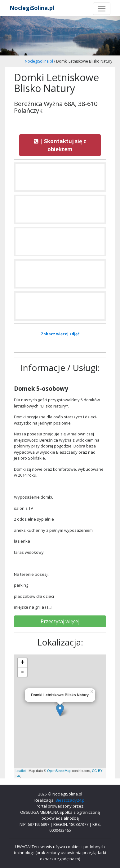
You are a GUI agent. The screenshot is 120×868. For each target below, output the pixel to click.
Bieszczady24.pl (71, 800)
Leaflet (21, 771)
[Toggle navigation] (102, 9)
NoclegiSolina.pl (32, 8)
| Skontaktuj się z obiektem (60, 145)
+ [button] (22, 663)
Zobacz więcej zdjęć (60, 334)
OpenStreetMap (59, 771)
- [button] (22, 672)
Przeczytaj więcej (60, 621)
